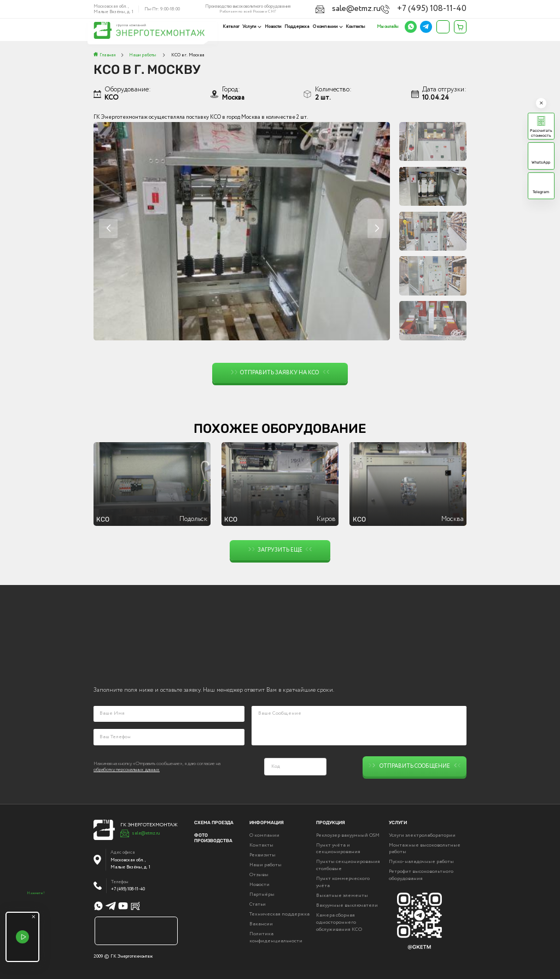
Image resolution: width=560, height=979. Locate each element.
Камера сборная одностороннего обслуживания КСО (339, 922)
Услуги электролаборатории (422, 835)
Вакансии (261, 923)
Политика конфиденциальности (276, 937)
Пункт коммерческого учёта (343, 881)
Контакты (355, 27)
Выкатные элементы (342, 895)
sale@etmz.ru (404, 8)
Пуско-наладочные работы (421, 861)
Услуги (252, 27)
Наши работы (266, 864)
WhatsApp (541, 162)
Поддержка (298, 27)
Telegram (541, 192)
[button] (377, 228)
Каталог (233, 27)
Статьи (258, 903)
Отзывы (259, 874)
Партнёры (262, 894)
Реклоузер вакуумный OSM (348, 835)
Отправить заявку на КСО (280, 373)
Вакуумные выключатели (347, 905)
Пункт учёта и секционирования (338, 848)
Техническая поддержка (279, 913)
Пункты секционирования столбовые (348, 864)
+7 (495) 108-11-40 (450, 8)
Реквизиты (262, 854)
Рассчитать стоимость (541, 133)
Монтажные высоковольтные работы (425, 848)
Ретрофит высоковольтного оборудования (421, 875)
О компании (326, 27)
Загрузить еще (280, 550)
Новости (274, 27)
